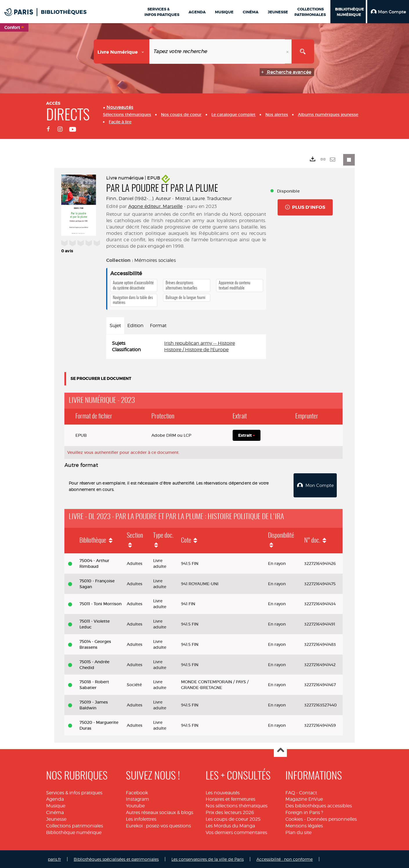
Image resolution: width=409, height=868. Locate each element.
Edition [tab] (135, 326)
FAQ (290, 792)
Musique (56, 805)
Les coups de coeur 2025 (233, 818)
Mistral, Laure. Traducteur (203, 199)
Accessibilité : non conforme (285, 859)
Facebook (137, 792)
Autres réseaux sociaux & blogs (160, 812)
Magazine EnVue (304, 799)
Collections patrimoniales (75, 825)
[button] (388, 12)
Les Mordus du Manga (230, 825)
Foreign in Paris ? (304, 812)
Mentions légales (304, 825)
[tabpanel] (186, 347)
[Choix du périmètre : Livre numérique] (122, 51)
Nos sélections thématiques (237, 805)
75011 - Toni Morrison (101, 603)
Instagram (137, 799)
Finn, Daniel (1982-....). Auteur (139, 199)
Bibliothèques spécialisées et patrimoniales (116, 859)
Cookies (294, 818)
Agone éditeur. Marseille (155, 206)
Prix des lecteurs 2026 (230, 812)
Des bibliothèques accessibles (319, 805)
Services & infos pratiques (74, 792)
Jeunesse (56, 818)
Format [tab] (158, 326)
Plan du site (298, 832)
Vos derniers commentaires (236, 832)
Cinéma (55, 812)
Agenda (55, 799)
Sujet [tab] (115, 326)
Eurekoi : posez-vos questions (158, 825)
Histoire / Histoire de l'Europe (196, 350)
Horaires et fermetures (230, 799)
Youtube (135, 805)
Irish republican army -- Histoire (200, 343)
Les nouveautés (223, 792)
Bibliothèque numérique (74, 832)
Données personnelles (332, 818)
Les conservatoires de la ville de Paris (208, 859)
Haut (280, 750)
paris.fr (54, 859)
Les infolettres (141, 818)
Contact (308, 792)
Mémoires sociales (155, 260)
